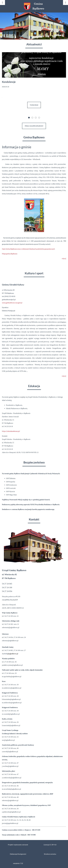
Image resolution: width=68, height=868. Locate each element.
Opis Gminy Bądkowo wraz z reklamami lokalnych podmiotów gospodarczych (28, 249)
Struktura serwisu (50, 854)
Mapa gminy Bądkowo (10, 254)
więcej (64, 258)
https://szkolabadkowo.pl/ (11, 431)
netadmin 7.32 (18, 863)
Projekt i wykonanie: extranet (18, 845)
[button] (29, 118)
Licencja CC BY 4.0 (50, 845)
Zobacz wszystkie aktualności (34, 126)
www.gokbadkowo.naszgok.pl (12, 303)
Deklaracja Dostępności (18, 854)
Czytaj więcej (34, 105)
